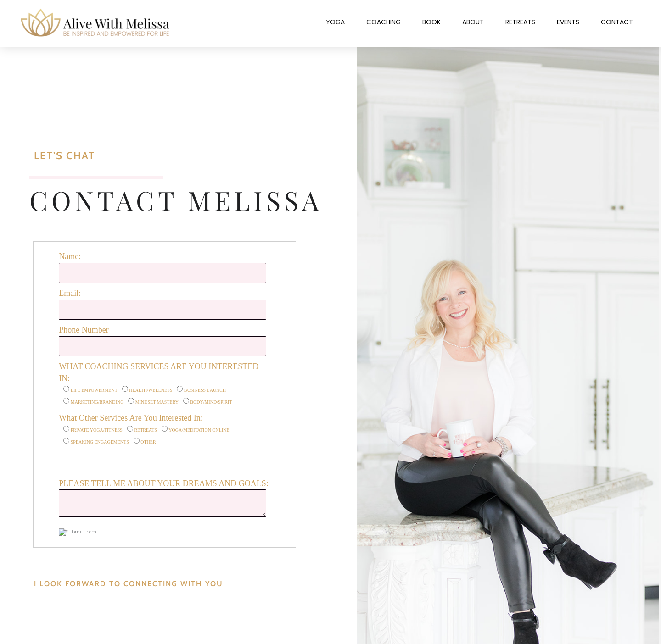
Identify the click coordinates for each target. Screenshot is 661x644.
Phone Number (84, 330)
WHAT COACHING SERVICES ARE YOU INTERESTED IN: (159, 372)
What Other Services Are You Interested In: (131, 418)
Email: (70, 293)
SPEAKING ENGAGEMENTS (100, 442)
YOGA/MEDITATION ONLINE (199, 430)
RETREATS (145, 430)
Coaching (384, 22)
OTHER (148, 442)
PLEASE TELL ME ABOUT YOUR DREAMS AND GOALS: (164, 483)
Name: (70, 256)
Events (568, 22)
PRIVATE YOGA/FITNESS (97, 430)
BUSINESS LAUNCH (205, 390)
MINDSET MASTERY (157, 402)
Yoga (335, 22)
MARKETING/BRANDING (97, 402)
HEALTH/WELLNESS (151, 390)
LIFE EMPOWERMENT (94, 390)
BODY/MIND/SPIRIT (211, 402)
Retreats (520, 22)
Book (431, 22)
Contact (617, 22)
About (473, 22)
